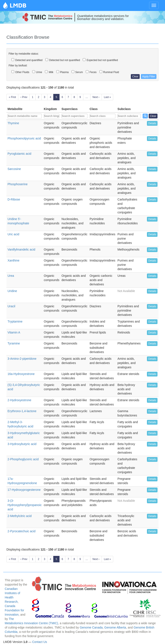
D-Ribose (14, 199)
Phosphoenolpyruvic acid (24, 138)
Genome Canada (91, 627)
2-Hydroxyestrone (19, 400)
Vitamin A (14, 332)
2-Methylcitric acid (20, 516)
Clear (135, 76)
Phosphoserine (18, 184)
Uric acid (13, 234)
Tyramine (14, 343)
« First (12, 97)
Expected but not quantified (100, 60)
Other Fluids (20, 72)
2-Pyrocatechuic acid (21, 531)
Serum (77, 72)
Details (152, 123)
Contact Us (40, 642)
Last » (108, 97)
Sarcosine (14, 169)
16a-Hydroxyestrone (21, 374)
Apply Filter (149, 76)
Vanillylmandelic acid (21, 249)
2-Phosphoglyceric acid (23, 459)
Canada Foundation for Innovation (14, 610)
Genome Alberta (115, 627)
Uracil (11, 306)
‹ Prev (24, 97)
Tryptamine (15, 321)
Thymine (13, 123)
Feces (91, 72)
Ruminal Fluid (109, 72)
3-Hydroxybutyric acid (22, 444)
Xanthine (13, 260)
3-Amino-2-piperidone (22, 359)
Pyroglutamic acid (19, 154)
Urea (11, 276)
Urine (37, 72)
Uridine (12, 291)
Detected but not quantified (63, 60)
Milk (49, 72)
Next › (96, 97)
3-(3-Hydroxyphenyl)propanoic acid (25, 505)
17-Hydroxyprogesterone (24, 490)
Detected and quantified (27, 60)
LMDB (18, 5)
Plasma (63, 72)
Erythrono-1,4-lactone (22, 411)
